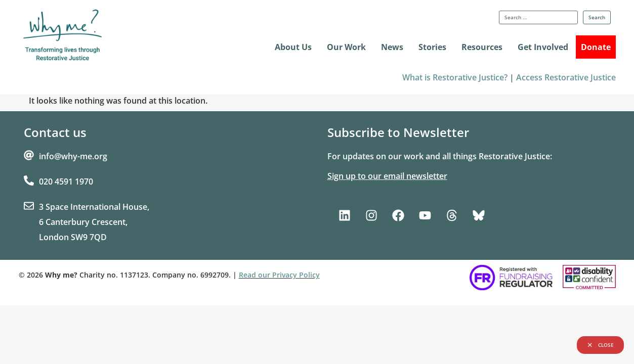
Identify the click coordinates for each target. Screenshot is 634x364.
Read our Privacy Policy (279, 275)
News (392, 47)
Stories (432, 47)
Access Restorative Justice (566, 77)
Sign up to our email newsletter (387, 176)
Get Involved (543, 47)
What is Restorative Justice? (455, 77)
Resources (482, 47)
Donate (596, 47)
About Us (293, 47)
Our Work (346, 47)
